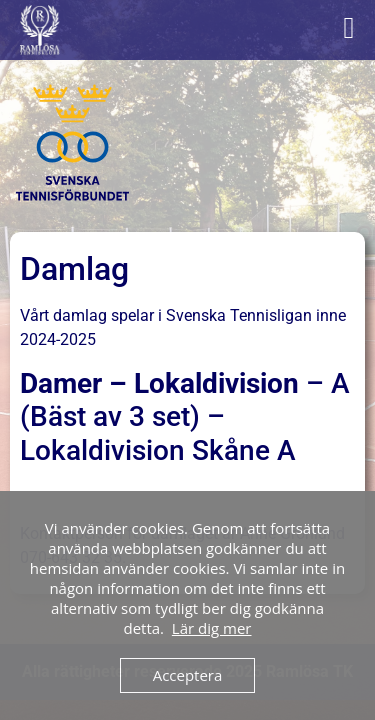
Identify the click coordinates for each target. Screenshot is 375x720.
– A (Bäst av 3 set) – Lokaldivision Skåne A (185, 417)
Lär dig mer (212, 628)
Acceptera (188, 675)
